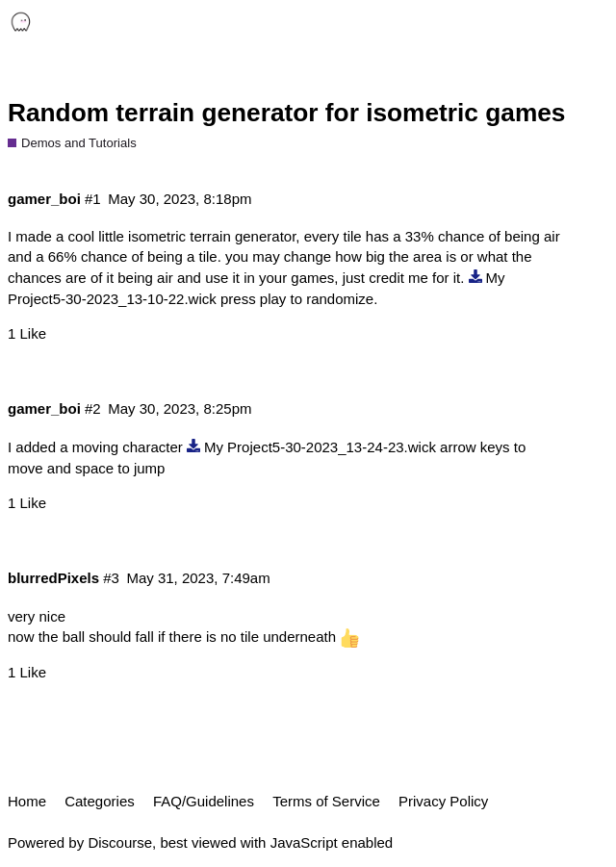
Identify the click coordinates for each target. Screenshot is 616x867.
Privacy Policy (443, 801)
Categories (100, 801)
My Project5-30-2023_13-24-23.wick (320, 447)
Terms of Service (326, 801)
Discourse (120, 842)
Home (27, 801)
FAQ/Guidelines (204, 801)
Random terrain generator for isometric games (286, 113)
